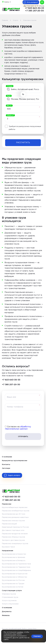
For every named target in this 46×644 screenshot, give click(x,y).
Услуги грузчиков (9, 601)
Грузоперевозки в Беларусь (14, 561)
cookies (20, 632)
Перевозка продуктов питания (15, 534)
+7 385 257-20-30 (34, 11)
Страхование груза (10, 597)
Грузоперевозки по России (13, 580)
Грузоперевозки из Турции (13, 584)
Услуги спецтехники (10, 604)
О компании (7, 457)
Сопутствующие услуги (12, 590)
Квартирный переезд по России (15, 527)
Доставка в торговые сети (13, 530)
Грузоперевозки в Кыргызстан (15, 574)
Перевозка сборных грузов (13, 537)
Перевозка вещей (9, 524)
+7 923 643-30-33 (34, 8)
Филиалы (6, 615)
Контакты (6, 464)
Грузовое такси (8, 547)
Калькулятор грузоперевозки (15, 460)
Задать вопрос (14, 475)
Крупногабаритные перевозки (15, 507)
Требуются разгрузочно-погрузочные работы (25, 128)
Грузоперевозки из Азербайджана (16, 570)
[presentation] (23, 418)
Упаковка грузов (9, 594)
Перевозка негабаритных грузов (16, 511)
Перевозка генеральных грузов (15, 544)
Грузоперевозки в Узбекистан (14, 577)
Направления (8, 551)
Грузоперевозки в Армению (14, 557)
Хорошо (37, 636)
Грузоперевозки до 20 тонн (14, 514)
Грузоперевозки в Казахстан (14, 554)
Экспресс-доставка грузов (13, 540)
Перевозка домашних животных (15, 517)
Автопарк (6, 468)
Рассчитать (23, 143)
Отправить (23, 436)
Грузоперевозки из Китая (13, 587)
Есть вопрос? (33, 2)
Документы (7, 611)
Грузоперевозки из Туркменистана (16, 564)
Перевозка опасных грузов (13, 521)
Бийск (7, 2)
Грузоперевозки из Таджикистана (16, 567)
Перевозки (7, 504)
